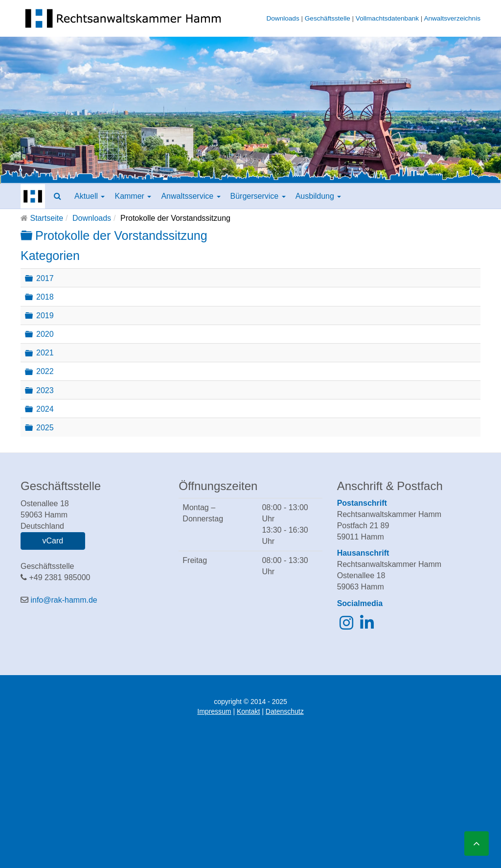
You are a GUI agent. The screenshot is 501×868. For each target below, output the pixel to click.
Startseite (46, 218)
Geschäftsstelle (328, 18)
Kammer (133, 196)
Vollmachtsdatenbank (387, 18)
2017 (45, 278)
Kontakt (248, 711)
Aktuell (90, 196)
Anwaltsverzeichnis (452, 18)
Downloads (283, 18)
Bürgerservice (258, 196)
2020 (45, 334)
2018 (45, 297)
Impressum (214, 711)
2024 (45, 409)
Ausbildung (319, 196)
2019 (45, 316)
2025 (45, 428)
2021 (45, 353)
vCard (53, 541)
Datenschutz (285, 711)
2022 (45, 371)
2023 (45, 390)
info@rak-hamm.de (64, 600)
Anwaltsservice (191, 196)
